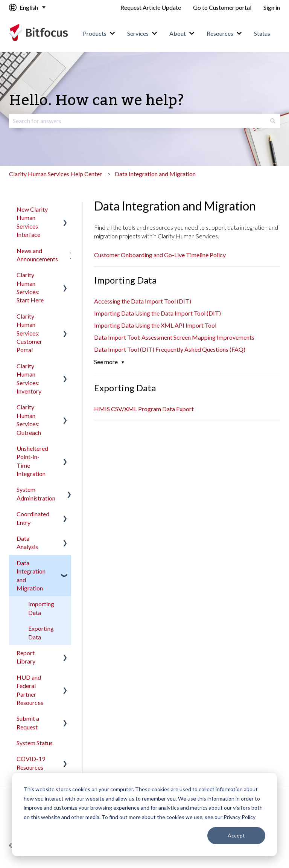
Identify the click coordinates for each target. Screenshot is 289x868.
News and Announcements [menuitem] (37, 255)
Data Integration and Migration (155, 174)
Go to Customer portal (222, 7)
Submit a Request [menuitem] (28, 722)
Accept (236, 835)
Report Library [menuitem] (26, 657)
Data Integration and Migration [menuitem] (31, 575)
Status (262, 33)
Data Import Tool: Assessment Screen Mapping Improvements (174, 337)
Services (138, 33)
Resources (220, 33)
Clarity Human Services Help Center (56, 174)
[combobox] (137, 121)
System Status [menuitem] (35, 743)
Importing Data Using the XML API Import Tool (155, 325)
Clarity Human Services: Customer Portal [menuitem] (29, 333)
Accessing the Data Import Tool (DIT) (143, 301)
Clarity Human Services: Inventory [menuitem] (29, 378)
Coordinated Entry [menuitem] (33, 518)
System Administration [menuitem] (36, 493)
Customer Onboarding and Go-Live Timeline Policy (160, 255)
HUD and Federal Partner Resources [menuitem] (30, 690)
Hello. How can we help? (97, 101)
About (178, 33)
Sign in (272, 7)
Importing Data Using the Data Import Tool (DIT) (157, 313)
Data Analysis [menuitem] (27, 542)
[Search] (273, 121)
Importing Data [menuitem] (41, 608)
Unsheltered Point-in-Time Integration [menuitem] (32, 461)
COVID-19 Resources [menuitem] (31, 763)
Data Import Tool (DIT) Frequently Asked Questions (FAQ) (170, 349)
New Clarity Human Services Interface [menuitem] (32, 222)
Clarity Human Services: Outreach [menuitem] (29, 420)
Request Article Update (151, 7)
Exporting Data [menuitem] (41, 632)
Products (95, 33)
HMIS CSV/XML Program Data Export (144, 409)
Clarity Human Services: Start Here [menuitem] (30, 287)
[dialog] (144, 815)
